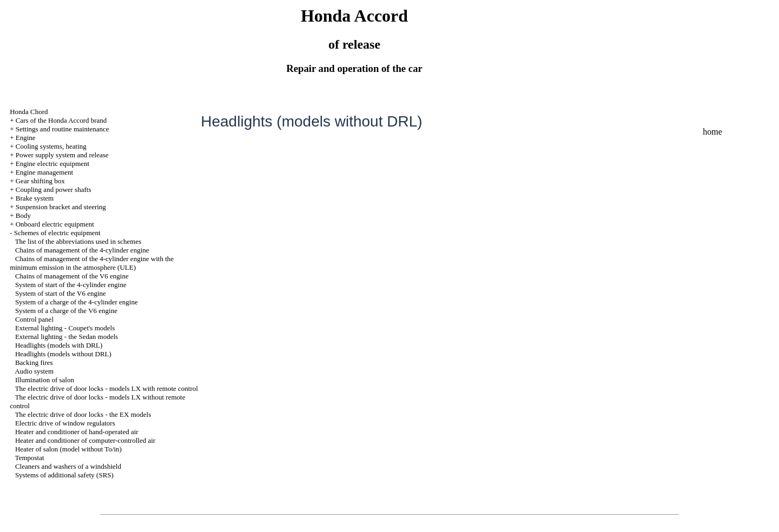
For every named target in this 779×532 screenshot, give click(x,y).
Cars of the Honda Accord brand (61, 120)
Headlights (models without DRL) (63, 354)
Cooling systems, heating (51, 146)
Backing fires (34, 363)
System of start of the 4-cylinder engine (71, 285)
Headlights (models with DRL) (59, 345)
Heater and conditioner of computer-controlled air (85, 440)
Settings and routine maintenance (62, 129)
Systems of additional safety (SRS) (64, 475)
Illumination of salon (45, 380)
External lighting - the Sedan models (67, 337)
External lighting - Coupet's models (65, 328)
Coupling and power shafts (54, 189)
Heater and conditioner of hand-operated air (77, 432)
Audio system (34, 371)
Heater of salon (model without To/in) (68, 449)
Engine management (45, 172)
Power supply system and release (62, 155)
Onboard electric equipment (55, 224)
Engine (26, 138)
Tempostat (30, 458)
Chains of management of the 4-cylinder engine (82, 250)
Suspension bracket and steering (61, 207)
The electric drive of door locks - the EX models (83, 414)
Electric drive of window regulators (65, 423)
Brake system (35, 198)
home (712, 132)
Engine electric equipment (52, 164)
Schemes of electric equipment (57, 233)
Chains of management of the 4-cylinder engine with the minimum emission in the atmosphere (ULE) (92, 263)
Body (23, 215)
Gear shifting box (40, 181)
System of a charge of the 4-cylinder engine (77, 302)
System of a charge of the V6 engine (66, 311)
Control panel (34, 319)
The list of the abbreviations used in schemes (78, 241)
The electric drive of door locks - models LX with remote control (107, 388)
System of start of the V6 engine (61, 293)
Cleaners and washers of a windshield (68, 466)
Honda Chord (29, 112)
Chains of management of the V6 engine (72, 276)
